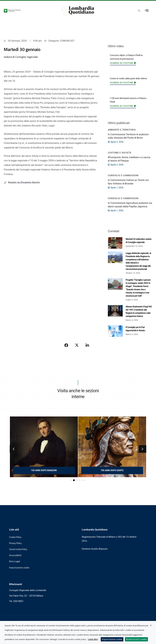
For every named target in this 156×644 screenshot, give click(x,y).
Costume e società (120, 153)
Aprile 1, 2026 (116, 188)
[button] (14, 449)
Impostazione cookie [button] (19, 568)
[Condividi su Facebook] (66, 345)
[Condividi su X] (77, 345)
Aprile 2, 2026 (116, 142)
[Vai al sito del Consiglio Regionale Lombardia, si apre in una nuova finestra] (29, 10)
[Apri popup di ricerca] (139, 11)
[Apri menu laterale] (147, 11)
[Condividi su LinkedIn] (87, 345)
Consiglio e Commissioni (123, 175)
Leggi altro (93, 639)
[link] (123, 63)
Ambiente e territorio (122, 130)
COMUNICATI (67, 41)
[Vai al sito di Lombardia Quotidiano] (78, 11)
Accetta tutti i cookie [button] (136, 639)
